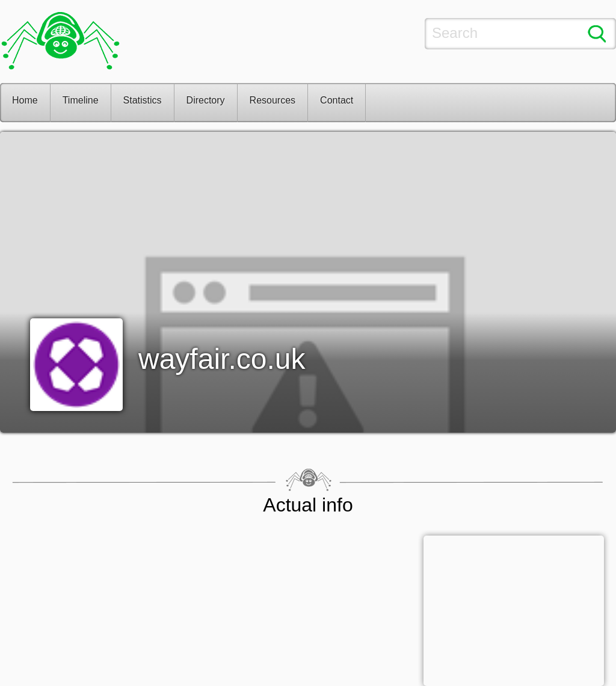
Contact (337, 100)
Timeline (81, 100)
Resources (273, 100)
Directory (206, 100)
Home (25, 100)
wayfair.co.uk (222, 359)
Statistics (143, 100)
